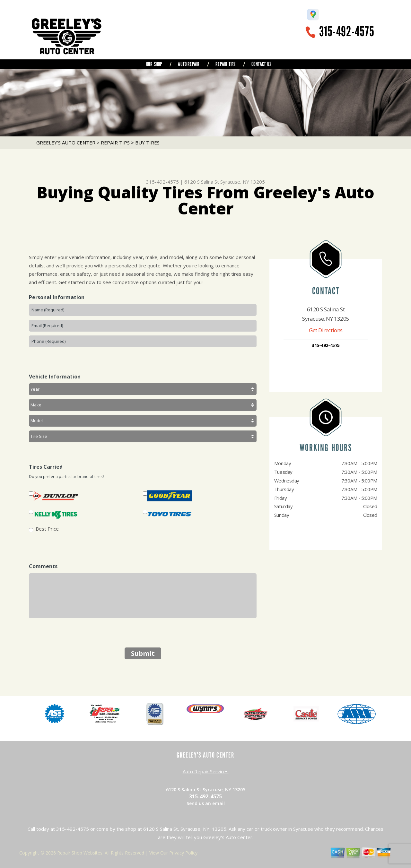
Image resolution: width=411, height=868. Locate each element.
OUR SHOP (154, 64)
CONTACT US (261, 64)
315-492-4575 (347, 32)
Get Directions (326, 330)
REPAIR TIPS (225, 64)
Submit (143, 653)
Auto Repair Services (206, 771)
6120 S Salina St (202, 182)
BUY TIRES (147, 143)
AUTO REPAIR (189, 64)
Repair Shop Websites (80, 853)
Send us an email (206, 803)
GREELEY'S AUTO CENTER (66, 143)
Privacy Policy (183, 853)
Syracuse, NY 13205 (243, 182)
